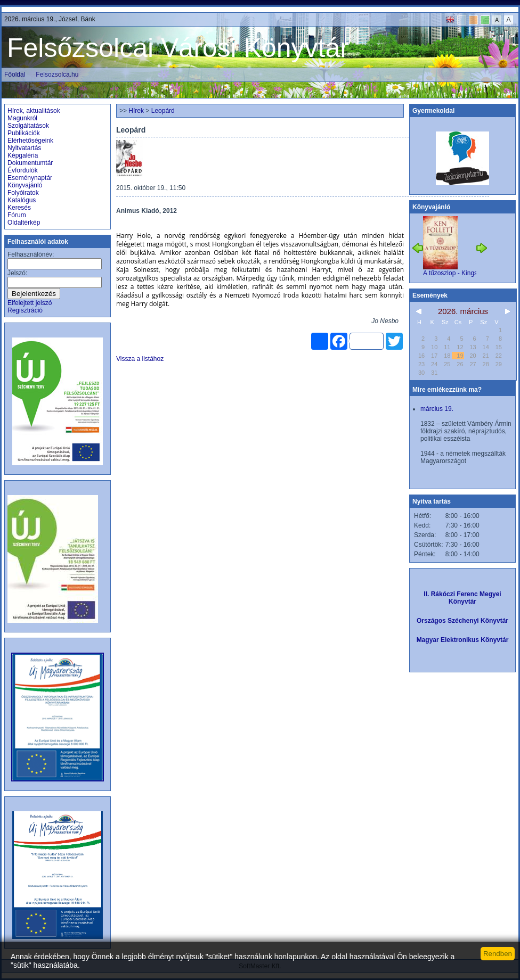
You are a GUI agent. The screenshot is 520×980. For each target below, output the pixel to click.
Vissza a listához (140, 359)
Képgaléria (23, 155)
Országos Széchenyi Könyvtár (462, 621)
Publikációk (24, 133)
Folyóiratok (23, 193)
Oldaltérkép (24, 223)
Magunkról (22, 118)
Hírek (136, 111)
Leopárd (163, 111)
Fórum (17, 215)
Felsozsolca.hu (57, 75)
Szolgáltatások (28, 126)
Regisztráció (25, 310)
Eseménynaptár (30, 178)
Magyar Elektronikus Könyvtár (463, 640)
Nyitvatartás (24, 148)
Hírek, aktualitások (34, 111)
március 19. (437, 409)
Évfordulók (23, 170)
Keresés (19, 208)
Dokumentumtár (30, 163)
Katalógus (22, 200)
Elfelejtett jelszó (30, 303)
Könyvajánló (25, 185)
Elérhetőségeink (30, 141)
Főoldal (15, 75)
